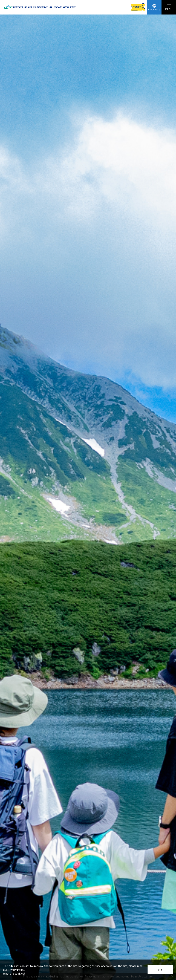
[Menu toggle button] (169, 7)
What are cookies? (14, 973)
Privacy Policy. (16, 970)
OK (160, 970)
